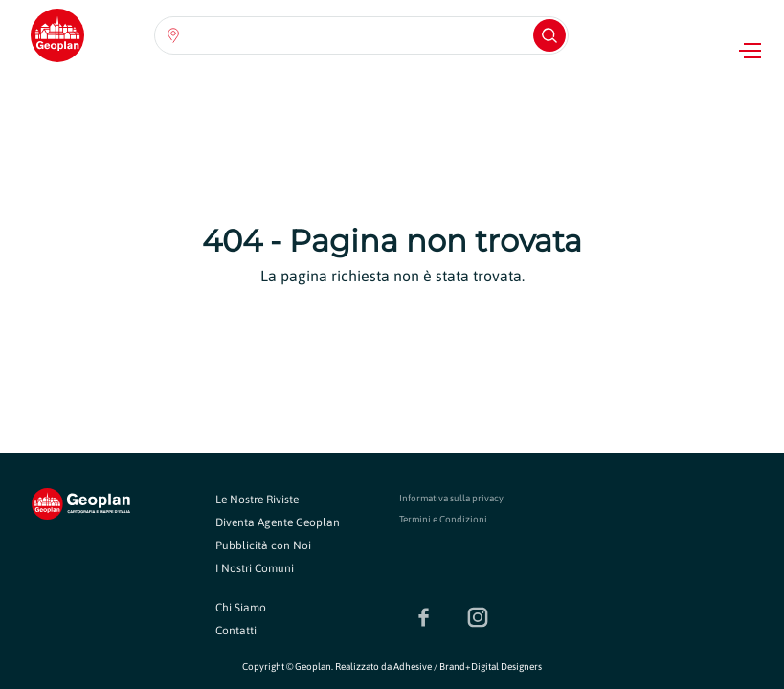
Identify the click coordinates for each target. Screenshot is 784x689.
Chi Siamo (241, 608)
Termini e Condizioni (443, 519)
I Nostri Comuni (255, 568)
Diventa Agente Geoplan (278, 522)
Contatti (236, 631)
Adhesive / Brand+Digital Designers (468, 667)
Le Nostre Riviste (257, 500)
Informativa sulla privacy (451, 498)
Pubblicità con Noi (263, 545)
